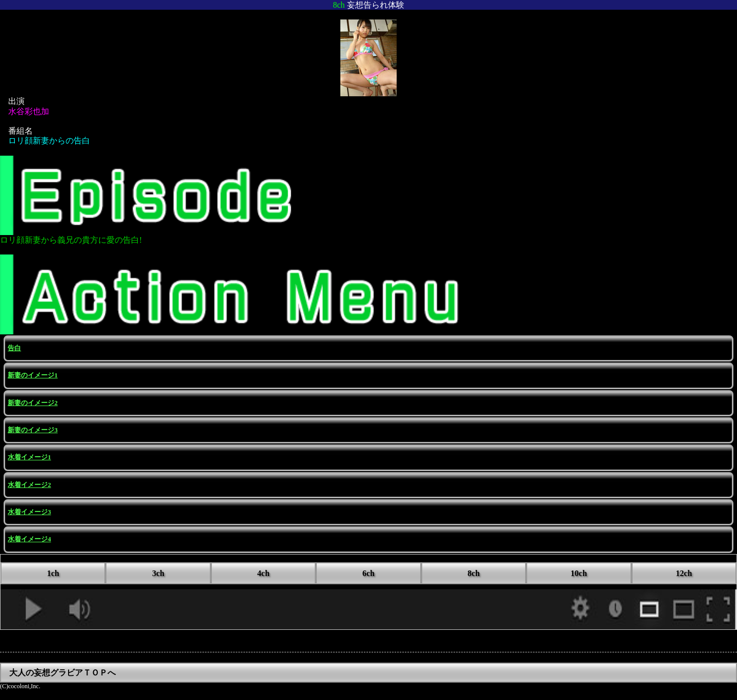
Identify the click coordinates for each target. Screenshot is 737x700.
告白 (14, 348)
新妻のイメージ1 (32, 375)
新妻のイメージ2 (32, 403)
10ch (579, 573)
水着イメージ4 (29, 539)
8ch (473, 573)
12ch (684, 573)
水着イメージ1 (29, 457)
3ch (158, 573)
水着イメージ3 (29, 512)
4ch (264, 573)
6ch (368, 573)
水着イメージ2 (29, 485)
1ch (53, 573)
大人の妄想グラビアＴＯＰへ (62, 673)
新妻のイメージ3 (32, 430)
